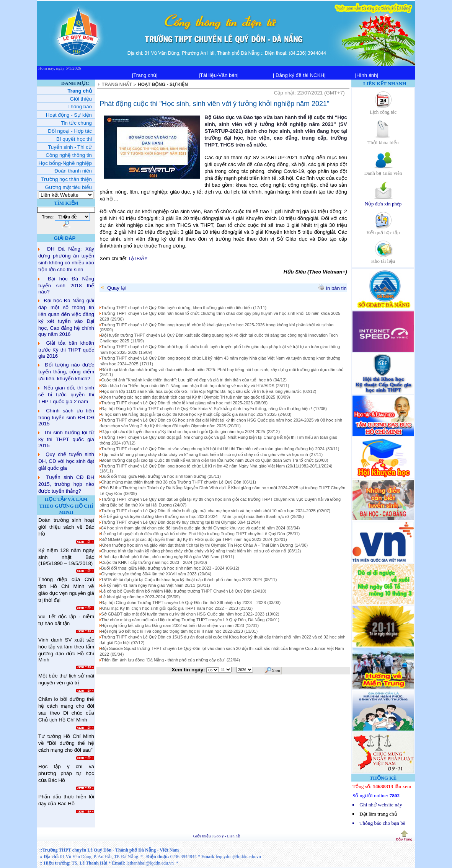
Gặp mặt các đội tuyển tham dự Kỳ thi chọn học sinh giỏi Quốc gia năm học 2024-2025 (183, 432)
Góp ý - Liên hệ (227, 836)
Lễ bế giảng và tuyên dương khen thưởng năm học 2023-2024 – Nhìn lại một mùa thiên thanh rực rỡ (195, 516)
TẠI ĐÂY (138, 258)
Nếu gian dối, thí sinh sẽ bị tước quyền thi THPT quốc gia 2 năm (66, 395)
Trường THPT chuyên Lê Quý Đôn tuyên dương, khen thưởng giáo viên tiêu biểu (176, 308)
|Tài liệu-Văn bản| (219, 75)
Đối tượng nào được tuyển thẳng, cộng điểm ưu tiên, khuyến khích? (66, 372)
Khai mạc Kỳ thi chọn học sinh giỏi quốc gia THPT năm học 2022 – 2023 (169, 608)
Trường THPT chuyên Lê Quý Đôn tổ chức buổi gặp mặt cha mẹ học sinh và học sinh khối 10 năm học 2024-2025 (208, 511)
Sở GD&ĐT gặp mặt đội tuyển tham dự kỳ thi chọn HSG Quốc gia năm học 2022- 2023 (183, 614)
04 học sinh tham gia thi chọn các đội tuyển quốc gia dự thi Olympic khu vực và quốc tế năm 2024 (194, 528)
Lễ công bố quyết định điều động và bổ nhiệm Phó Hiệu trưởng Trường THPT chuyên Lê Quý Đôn (193, 534)
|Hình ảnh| (366, 75)
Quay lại (113, 288)
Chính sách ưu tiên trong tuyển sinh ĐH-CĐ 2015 (66, 417)
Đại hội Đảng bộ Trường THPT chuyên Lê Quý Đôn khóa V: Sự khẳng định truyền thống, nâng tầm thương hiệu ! (206, 409)
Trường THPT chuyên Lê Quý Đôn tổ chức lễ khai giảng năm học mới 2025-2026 (177, 403)
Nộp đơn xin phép (383, 201)
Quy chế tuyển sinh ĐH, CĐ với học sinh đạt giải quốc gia (66, 461)
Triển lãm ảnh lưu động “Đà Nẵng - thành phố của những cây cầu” (163, 660)
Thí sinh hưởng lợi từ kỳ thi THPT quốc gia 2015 (66, 439)
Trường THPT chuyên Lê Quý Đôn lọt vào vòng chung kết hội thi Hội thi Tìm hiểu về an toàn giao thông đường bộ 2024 (213, 449)
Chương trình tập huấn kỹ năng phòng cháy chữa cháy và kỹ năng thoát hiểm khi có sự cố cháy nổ (194, 551)
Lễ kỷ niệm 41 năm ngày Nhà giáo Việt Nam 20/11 (148, 585)
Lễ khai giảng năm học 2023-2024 (133, 597)
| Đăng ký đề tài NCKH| (299, 75)
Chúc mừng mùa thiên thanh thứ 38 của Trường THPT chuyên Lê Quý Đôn (171, 482)
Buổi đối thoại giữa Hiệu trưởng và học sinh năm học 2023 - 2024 (163, 568)
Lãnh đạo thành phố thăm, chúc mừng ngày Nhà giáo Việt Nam (160, 557)
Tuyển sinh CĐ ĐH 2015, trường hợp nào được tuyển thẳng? (66, 484)
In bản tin (333, 288)
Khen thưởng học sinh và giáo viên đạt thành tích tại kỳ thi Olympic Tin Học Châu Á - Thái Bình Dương (197, 545)
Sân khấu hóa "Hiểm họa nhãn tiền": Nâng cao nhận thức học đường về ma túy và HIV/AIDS (188, 386)
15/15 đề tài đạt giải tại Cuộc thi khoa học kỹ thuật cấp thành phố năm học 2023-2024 (181, 580)
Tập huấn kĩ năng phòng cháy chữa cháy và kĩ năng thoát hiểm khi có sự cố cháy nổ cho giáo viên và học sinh (204, 454)
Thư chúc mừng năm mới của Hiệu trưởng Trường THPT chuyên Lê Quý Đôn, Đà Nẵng (183, 620)
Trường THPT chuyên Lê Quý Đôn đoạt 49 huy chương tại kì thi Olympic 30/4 (174, 522)
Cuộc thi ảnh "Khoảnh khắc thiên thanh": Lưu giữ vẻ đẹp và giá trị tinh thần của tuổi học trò (186, 380)
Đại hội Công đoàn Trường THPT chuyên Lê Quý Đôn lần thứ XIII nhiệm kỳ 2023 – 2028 (183, 603)
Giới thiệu (203, 836)
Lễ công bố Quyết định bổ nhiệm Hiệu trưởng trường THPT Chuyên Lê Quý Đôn (176, 591)
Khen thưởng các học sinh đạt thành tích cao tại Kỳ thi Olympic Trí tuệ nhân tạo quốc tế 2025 (188, 397)
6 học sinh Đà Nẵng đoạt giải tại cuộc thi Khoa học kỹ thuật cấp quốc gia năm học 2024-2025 (189, 414)
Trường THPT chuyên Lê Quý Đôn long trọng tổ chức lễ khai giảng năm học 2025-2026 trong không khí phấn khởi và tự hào (217, 325)
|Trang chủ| (145, 75)
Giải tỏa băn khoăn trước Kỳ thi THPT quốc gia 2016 (66, 349)
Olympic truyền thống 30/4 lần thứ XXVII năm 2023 (149, 574)
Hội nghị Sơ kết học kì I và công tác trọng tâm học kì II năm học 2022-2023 (172, 631)
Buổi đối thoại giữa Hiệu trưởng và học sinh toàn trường (154, 476)
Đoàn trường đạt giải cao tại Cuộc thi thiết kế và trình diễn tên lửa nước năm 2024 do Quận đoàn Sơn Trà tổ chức (208, 460)
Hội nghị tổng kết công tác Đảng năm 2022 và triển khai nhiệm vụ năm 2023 (172, 625)
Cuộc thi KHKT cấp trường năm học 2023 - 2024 (147, 562)
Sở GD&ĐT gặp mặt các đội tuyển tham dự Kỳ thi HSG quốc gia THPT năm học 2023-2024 (187, 539)
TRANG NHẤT (117, 85)
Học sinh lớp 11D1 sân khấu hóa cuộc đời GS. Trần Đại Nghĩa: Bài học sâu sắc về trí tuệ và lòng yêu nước (201, 391)
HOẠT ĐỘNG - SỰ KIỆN (163, 85)
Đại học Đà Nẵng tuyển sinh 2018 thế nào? (66, 285)
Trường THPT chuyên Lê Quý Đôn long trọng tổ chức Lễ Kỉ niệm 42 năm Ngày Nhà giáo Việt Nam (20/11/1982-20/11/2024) (217, 466)
